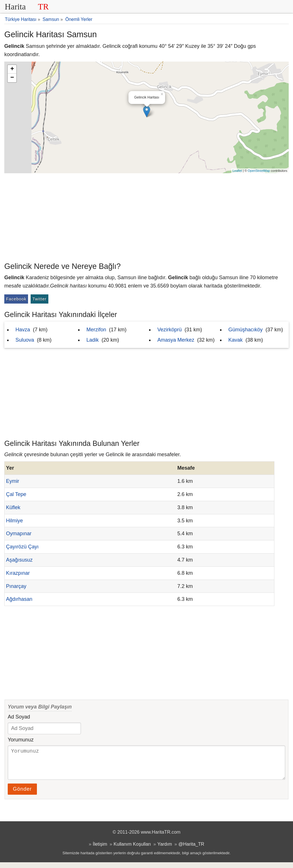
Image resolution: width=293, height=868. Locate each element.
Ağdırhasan (19, 599)
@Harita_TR (191, 850)
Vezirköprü (170, 330)
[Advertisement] (146, 216)
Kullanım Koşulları (132, 850)
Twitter (39, 299)
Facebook (16, 299)
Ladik (93, 340)
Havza (23, 330)
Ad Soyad (19, 717)
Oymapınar (19, 534)
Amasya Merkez (176, 340)
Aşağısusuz (19, 560)
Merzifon (96, 330)
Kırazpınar (18, 573)
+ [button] (12, 69)
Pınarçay (16, 586)
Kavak (235, 340)
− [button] (12, 78)
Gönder (22, 795)
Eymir (13, 481)
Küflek (13, 507)
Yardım (165, 850)
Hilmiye (14, 521)
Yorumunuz (21, 740)
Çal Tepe (16, 494)
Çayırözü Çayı (22, 547)
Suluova (25, 340)
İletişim (100, 850)
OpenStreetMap (259, 171)
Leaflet (237, 171)
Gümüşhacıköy (246, 330)
